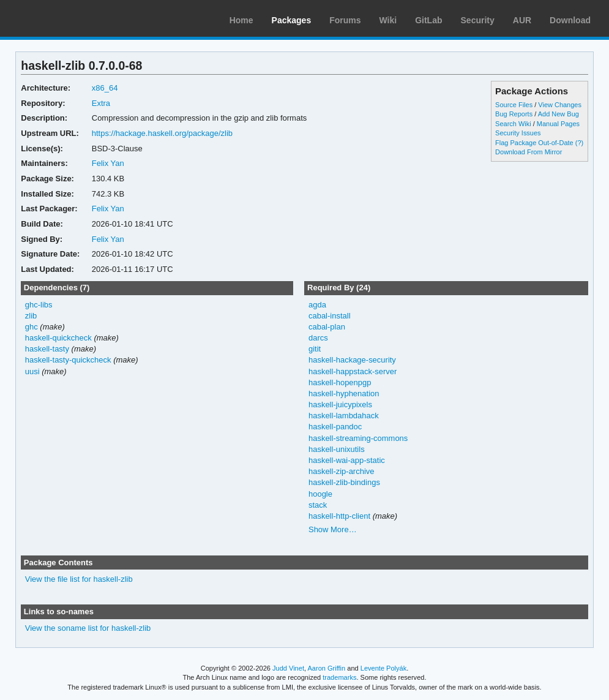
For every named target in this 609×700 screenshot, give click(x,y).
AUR (522, 20)
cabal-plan (327, 327)
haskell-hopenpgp (340, 382)
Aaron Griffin (326, 668)
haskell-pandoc (335, 427)
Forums (345, 20)
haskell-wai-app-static (347, 460)
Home (241, 20)
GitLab (428, 20)
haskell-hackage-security (352, 360)
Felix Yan (108, 163)
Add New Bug (559, 114)
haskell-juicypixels (340, 405)
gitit (315, 349)
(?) (579, 143)
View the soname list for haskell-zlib (88, 628)
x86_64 (105, 88)
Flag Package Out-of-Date (534, 143)
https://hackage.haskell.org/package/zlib (162, 133)
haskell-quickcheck (58, 338)
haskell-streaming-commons (358, 438)
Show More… (333, 529)
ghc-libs (39, 305)
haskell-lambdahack (344, 416)
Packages (292, 20)
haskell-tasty (47, 349)
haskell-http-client (339, 516)
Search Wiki (513, 124)
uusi (32, 371)
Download (570, 20)
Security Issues (518, 133)
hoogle (320, 494)
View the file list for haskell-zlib (79, 579)
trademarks (339, 677)
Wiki (388, 20)
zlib (31, 316)
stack (318, 505)
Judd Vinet (288, 668)
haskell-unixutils (337, 449)
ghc (32, 327)
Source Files (514, 105)
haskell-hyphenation (344, 393)
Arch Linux (67, 18)
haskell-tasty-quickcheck (68, 360)
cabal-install (330, 316)
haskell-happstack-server (353, 371)
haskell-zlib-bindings (344, 482)
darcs (318, 338)
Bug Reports (514, 114)
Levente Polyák (383, 668)
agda (317, 305)
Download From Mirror (529, 152)
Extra (101, 103)
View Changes (560, 105)
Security (478, 20)
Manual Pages (558, 124)
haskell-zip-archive (342, 471)
